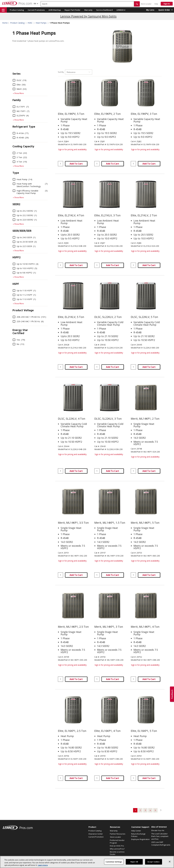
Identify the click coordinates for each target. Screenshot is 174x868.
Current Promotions (36, 10)
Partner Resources (118, 834)
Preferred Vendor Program (117, 841)
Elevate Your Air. (158, 830)
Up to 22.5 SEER (24, 246)
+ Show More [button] (18, 93)
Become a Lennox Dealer (117, 853)
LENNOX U (121, 10)
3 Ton (20, 157)
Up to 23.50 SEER (25, 242)
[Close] (170, 864)
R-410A (21, 133)
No (18, 344)
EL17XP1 (21, 107)
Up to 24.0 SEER (24, 237)
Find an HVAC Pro (117, 846)
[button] (137, 4)
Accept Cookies (154, 864)
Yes (19, 340)
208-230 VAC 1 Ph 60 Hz (29, 317)
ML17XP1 (21, 111)
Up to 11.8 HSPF (24, 290)
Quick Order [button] (164, 10)
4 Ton (20, 162)
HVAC (30, 23)
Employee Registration (140, 839)
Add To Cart (76, 164)
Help (156, 4)
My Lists (150, 10)
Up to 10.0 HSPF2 (25, 268)
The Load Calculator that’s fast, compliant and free (160, 836)
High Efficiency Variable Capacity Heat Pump (30, 192)
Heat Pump (22, 179)
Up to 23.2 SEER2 (25, 211)
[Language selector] (35, 4)
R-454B (21, 138)
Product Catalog (17, 10)
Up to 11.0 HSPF (24, 299)
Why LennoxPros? (117, 849)
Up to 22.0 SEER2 (25, 220)
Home (5, 23)
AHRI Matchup (55, 10)
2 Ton (20, 153)
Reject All (134, 864)
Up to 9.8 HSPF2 (24, 273)
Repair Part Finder (73, 10)
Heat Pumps (41, 23)
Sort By (61, 72)
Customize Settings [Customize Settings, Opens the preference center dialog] (114, 864)
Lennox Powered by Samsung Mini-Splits (88, 16)
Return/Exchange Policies (138, 835)
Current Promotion (96, 837)
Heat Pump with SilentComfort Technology (30, 185)
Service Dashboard (104, 10)
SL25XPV (21, 115)
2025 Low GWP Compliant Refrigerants (161, 843)
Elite (19, 85)
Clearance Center (96, 834)
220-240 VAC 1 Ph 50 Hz (28, 321)
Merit (20, 89)
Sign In (167, 4)
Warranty (88, 10)
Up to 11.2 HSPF (24, 295)
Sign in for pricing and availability (72, 149)
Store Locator (146, 4)
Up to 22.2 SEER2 (25, 215)
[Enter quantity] (60, 164)
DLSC (20, 80)
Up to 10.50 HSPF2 (26, 264)
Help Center (136, 831)
